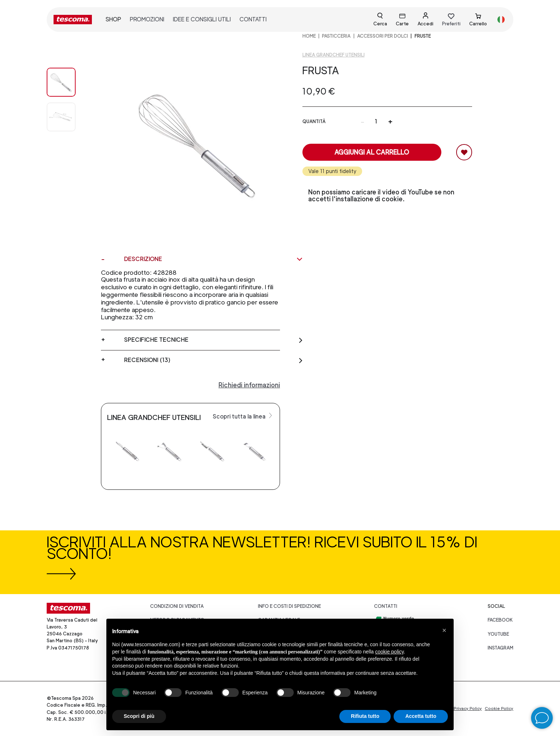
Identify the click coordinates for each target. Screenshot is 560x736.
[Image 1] (68, 117)
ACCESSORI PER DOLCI (383, 36)
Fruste (423, 36)
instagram (500, 648)
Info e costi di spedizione (289, 606)
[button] (444, 630)
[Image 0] (68, 82)
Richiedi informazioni (249, 385)
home (309, 36)
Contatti (386, 606)
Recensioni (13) (214, 360)
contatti (253, 19)
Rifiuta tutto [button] (365, 716)
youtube (498, 634)
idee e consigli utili (202, 19)
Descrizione (214, 259)
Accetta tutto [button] (421, 716)
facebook (500, 620)
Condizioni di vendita (177, 606)
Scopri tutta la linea (243, 416)
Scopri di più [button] (139, 716)
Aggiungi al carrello (372, 152)
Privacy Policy (468, 708)
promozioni (147, 19)
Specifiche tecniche (214, 340)
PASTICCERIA (336, 36)
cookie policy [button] (389, 652)
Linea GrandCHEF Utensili (334, 55)
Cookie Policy (499, 708)
